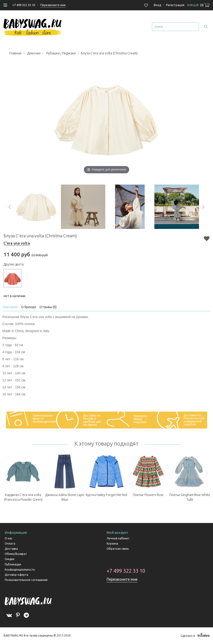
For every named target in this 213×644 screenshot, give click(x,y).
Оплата (10, 544)
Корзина (112, 544)
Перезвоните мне (122, 579)
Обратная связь (118, 549)
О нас (9, 538)
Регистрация (175, 5)
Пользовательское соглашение (26, 580)
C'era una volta (17, 243)
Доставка (11, 549)
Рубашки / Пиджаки (61, 53)
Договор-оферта (16, 575)
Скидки (10, 559)
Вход (158, 5)
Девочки (34, 53)
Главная (15, 53)
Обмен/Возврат (16, 554)
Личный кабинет (118, 538)
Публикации (13, 564)
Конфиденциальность (20, 570)
